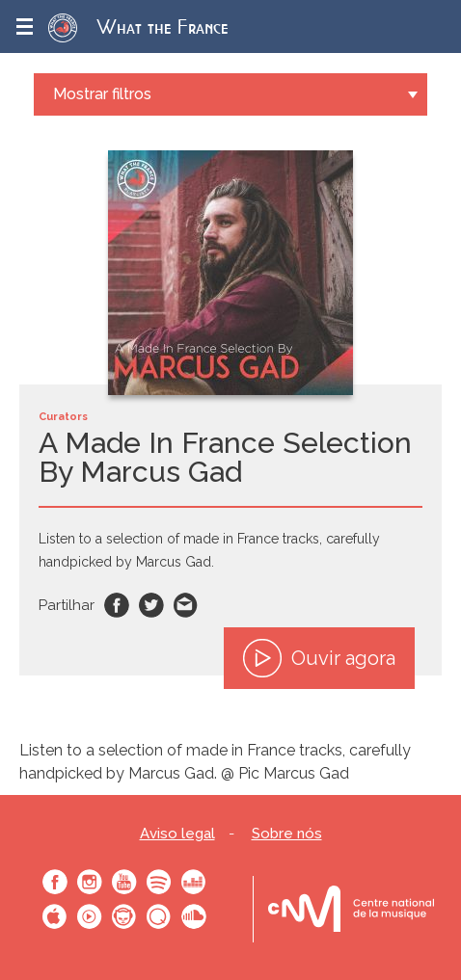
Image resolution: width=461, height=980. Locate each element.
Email (186, 605)
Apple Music (55, 916)
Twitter (151, 605)
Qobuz (159, 916)
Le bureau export (351, 909)
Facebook (117, 605)
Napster (124, 916)
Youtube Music (90, 916)
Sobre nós (287, 834)
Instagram (90, 882)
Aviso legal (177, 834)
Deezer (194, 882)
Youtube (124, 882)
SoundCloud (194, 916)
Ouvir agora (319, 658)
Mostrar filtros (102, 94)
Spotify (159, 882)
